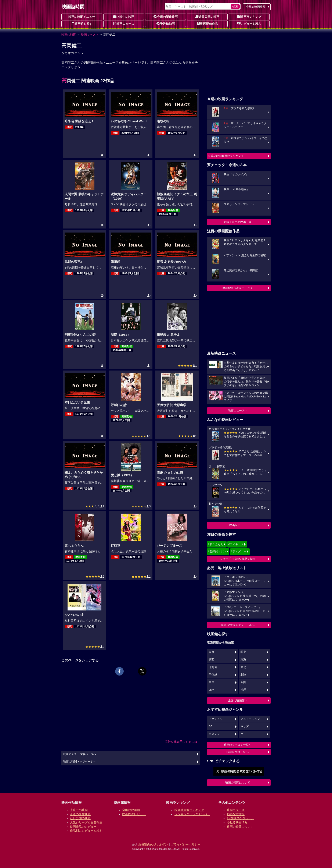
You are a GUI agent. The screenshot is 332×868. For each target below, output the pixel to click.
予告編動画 (166, 24)
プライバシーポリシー (186, 844)
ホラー (245, 734)
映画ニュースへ (238, 410)
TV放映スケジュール (241, 818)
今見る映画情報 (237, 822)
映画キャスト (90, 35)
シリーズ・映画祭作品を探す (238, 559)
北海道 (213, 667)
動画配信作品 (207, 24)
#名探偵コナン (217, 551)
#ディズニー (239, 551)
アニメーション (250, 719)
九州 (212, 690)
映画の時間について (238, 782)
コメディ (214, 734)
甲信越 (213, 675)
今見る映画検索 (256, 7)
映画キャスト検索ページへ (80, 754)
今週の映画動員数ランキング (226, 156)
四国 (243, 682)
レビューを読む (249, 24)
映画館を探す (82, 24)
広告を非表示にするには (181, 742)
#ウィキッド (236, 544)
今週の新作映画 (166, 17)
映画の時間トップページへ (80, 762)
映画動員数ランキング (189, 810)
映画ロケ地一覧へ (238, 752)
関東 (243, 652)
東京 (212, 652)
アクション (216, 719)
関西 (212, 660)
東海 (243, 660)
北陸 (243, 675)
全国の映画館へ (238, 700)
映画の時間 (69, 35)
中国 (212, 682)
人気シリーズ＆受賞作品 (86, 822)
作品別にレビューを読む (86, 831)
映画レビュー (238, 525)
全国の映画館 (131, 810)
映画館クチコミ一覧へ (238, 745)
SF (210, 726)
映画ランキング (249, 17)
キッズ (245, 726)
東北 (243, 667)
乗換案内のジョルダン (153, 844)
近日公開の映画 (207, 17)
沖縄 (243, 690)
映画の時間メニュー (82, 17)
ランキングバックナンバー (192, 814)
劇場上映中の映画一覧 (238, 222)
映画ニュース (124, 24)
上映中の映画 (124, 17)
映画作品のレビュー (83, 827)
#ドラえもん (216, 544)
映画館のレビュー (134, 814)
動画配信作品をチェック (238, 288)
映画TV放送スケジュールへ (238, 625)
